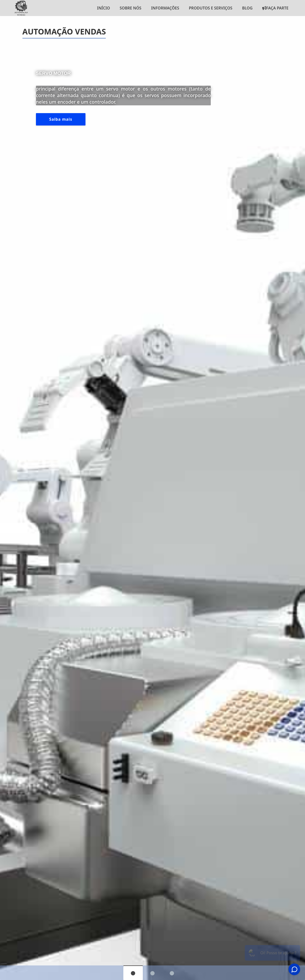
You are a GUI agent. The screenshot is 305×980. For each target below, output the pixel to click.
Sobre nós (131, 8)
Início (103, 8)
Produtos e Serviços (211, 8)
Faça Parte (275, 8)
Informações (165, 8)
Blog (247, 8)
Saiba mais (61, 119)
